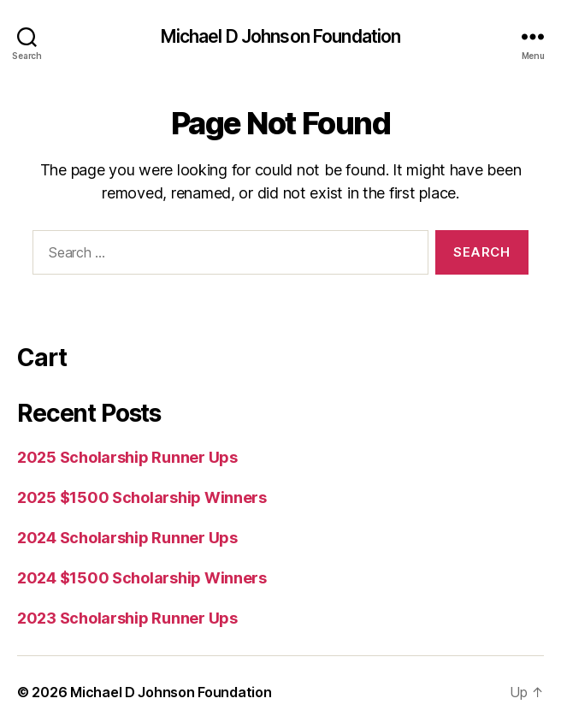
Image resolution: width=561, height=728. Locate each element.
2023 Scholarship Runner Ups (127, 618)
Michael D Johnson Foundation (281, 36)
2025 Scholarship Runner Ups (127, 457)
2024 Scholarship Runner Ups (127, 538)
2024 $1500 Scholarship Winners (142, 578)
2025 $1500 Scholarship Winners (142, 497)
